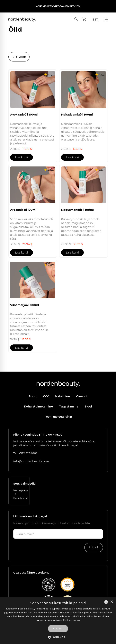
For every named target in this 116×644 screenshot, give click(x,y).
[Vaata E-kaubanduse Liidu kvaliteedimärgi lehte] (49, 584)
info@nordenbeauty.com (31, 461)
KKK (46, 396)
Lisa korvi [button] (22, 157)
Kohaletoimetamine (38, 407)
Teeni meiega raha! (58, 417)
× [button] (112, 602)
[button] (58, 637)
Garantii (82, 396)
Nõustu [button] (58, 628)
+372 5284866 (28, 453)
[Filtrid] (19, 57)
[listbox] (106, 602)
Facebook (20, 498)
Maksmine (62, 396)
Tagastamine (69, 407)
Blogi (88, 407)
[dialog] (58, 621)
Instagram (21, 490)
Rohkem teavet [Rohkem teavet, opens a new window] (72, 620)
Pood (33, 396)
